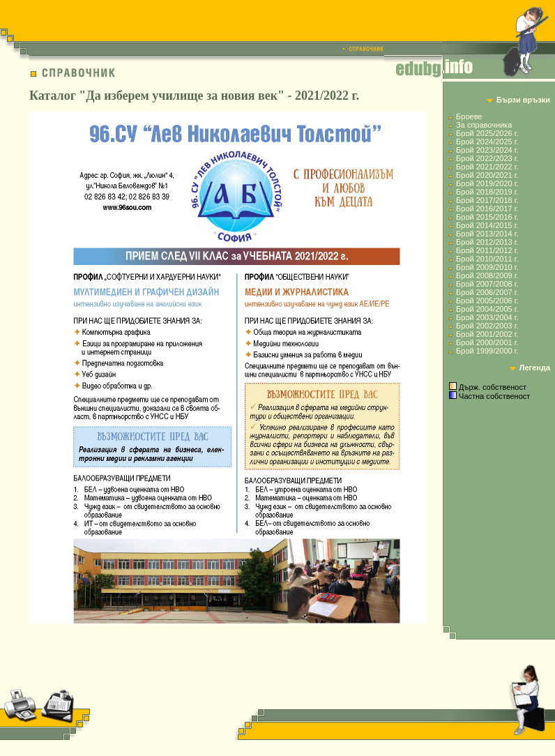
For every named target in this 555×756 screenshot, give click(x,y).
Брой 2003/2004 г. (487, 317)
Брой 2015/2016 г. (487, 217)
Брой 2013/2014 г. (487, 234)
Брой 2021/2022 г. (487, 167)
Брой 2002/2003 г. (487, 326)
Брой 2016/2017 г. (487, 209)
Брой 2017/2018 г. (487, 200)
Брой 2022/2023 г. (487, 158)
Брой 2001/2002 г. (487, 334)
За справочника (484, 125)
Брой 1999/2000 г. (487, 351)
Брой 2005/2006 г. (487, 301)
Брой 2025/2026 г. (487, 133)
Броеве (469, 116)
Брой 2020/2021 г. (487, 175)
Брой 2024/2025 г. (487, 142)
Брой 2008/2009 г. (487, 275)
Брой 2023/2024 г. (487, 150)
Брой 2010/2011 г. (487, 259)
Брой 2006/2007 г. (487, 292)
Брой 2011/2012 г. (487, 250)
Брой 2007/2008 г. (487, 284)
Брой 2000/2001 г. (487, 342)
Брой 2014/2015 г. (487, 225)
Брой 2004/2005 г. (487, 309)
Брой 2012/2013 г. (487, 242)
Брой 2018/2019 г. (487, 192)
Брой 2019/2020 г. (487, 183)
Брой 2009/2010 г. (487, 267)
